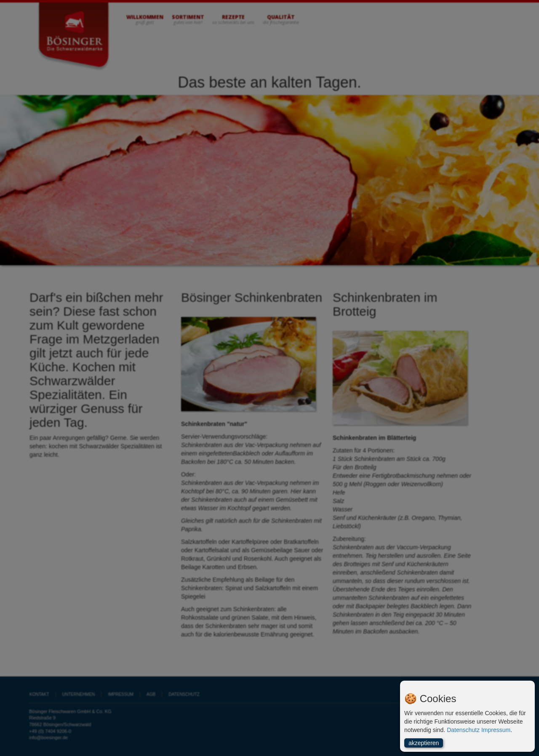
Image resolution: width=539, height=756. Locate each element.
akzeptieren (424, 743)
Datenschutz (463, 730)
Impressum (496, 730)
